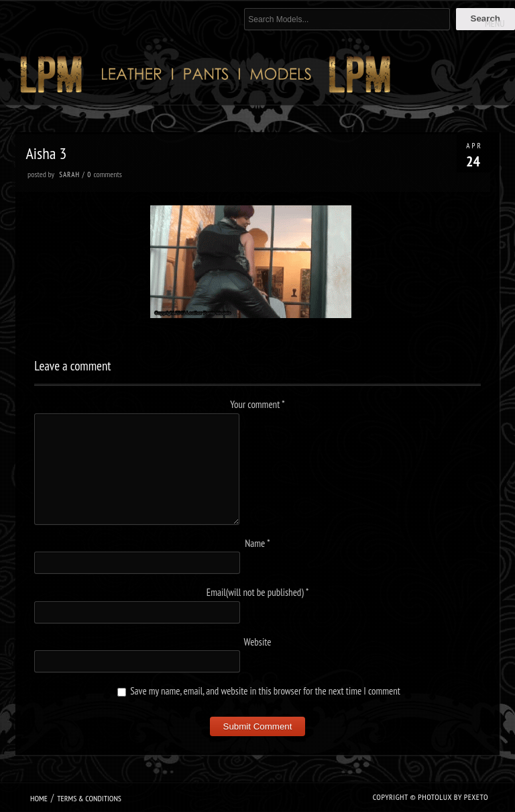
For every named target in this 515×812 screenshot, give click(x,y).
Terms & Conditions (89, 798)
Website (258, 642)
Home (39, 798)
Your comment (257, 404)
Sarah (69, 174)
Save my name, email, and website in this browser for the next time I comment (265, 691)
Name (257, 543)
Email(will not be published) (258, 592)
